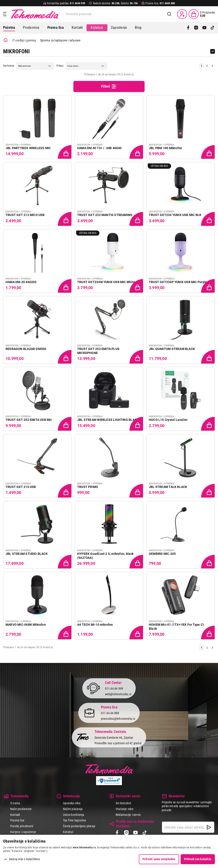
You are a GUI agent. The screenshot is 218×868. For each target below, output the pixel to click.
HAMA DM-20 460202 (21, 282)
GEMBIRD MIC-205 (162, 554)
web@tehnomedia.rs (118, 694)
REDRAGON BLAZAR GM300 (26, 349)
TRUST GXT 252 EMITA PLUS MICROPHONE (98, 351)
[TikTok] (212, 28)
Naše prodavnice (21, 809)
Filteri (109, 86)
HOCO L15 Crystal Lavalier (168, 420)
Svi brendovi (123, 803)
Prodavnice (31, 28)
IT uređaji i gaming (24, 40)
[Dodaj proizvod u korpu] (65, 152)
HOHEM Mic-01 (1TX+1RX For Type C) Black (176, 627)
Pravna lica (17, 820)
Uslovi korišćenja (74, 815)
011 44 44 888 (110, 713)
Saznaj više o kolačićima (24, 859)
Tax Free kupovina (75, 820)
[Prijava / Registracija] (182, 14)
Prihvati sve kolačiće (198, 859)
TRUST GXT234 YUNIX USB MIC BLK (175, 215)
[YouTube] (204, 28)
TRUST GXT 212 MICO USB (25, 215)
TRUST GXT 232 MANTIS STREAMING (105, 215)
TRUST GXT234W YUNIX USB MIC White (106, 282)
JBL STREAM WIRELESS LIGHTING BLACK (108, 420)
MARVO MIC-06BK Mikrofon (26, 625)
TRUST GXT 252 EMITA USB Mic (29, 420)
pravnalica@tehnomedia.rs (118, 719)
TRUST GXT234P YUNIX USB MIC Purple (178, 282)
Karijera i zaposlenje (23, 832)
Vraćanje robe (125, 809)
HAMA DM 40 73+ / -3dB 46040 (99, 148)
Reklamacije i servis (128, 815)
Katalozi (97, 28)
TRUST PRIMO (88, 487)
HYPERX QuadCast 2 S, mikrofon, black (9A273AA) (105, 556)
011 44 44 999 (114, 689)
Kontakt (77, 28)
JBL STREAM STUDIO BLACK (27, 554)
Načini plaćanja (73, 809)
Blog (138, 28)
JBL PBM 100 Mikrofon (165, 148)
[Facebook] (188, 28)
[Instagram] (196, 28)
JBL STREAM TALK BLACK (168, 487)
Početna (9, 28)
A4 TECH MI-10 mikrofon (95, 625)
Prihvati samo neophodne (159, 859)
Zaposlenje (119, 28)
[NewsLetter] (209, 827)
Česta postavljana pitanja (79, 826)
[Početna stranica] (6, 40)
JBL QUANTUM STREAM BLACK (172, 349)
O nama (15, 803)
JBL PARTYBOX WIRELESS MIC (28, 148)
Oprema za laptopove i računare (60, 40)
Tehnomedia (35, 14)
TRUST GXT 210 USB (21, 487)
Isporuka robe (72, 803)
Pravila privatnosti (22, 826)
